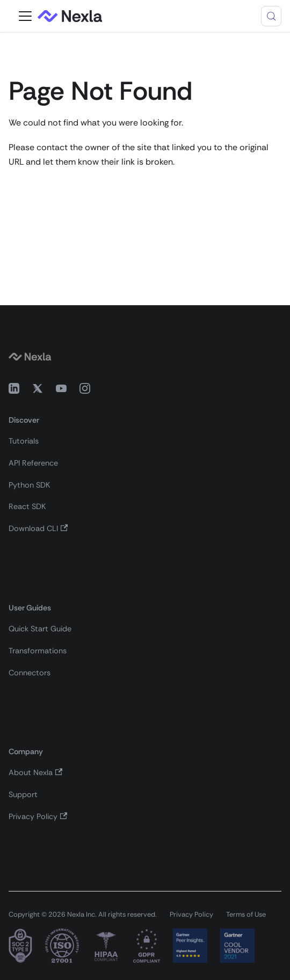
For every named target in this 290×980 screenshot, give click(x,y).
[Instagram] (85, 390)
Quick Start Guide (40, 629)
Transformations (38, 651)
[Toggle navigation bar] (25, 16)
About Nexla (35, 772)
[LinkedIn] (14, 390)
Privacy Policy (38, 816)
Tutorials (24, 441)
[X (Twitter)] (38, 390)
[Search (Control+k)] (271, 16)
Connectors (30, 673)
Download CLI (38, 528)
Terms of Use (246, 914)
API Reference (33, 463)
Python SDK (29, 485)
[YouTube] (61, 390)
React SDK (27, 506)
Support (23, 794)
